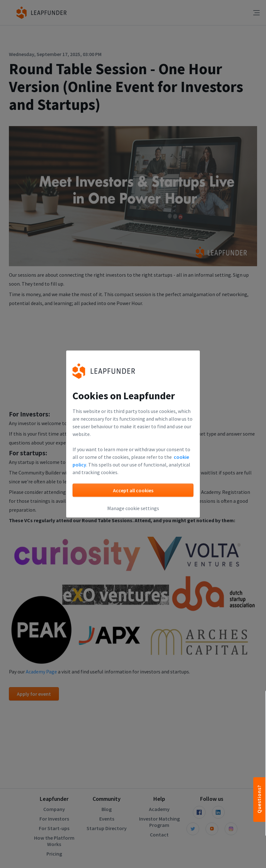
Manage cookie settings (133, 508)
